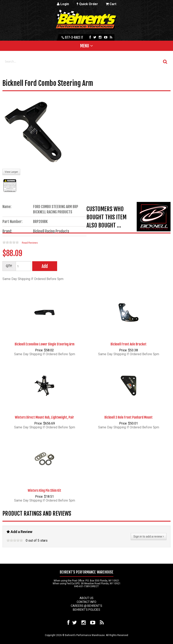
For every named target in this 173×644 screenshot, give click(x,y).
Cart (111, 4)
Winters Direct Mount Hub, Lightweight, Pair (44, 417)
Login (63, 4)
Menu (85, 46)
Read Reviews (30, 243)
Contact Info (86, 602)
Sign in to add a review (149, 536)
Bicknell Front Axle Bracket (129, 344)
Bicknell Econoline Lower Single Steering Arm (45, 344)
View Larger (11, 172)
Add (45, 266)
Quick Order (87, 4)
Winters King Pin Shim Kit (44, 491)
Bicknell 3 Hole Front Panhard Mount (129, 417)
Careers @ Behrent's (86, 606)
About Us (86, 598)
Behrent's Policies (86, 610)
